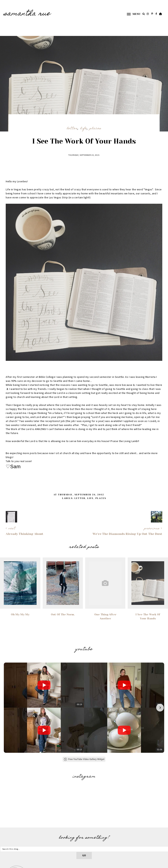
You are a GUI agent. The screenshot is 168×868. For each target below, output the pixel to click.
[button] (132, 14)
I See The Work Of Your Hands (148, 616)
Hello (163, 828)
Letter (72, 129)
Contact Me (159, 833)
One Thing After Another (105, 616)
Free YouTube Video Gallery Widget (84, 698)
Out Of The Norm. (63, 614)
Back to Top (159, 864)
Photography (158, 839)
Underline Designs (52, 864)
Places (95, 129)
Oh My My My (20, 614)
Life (84, 129)
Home (164, 823)
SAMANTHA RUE (27, 14)
